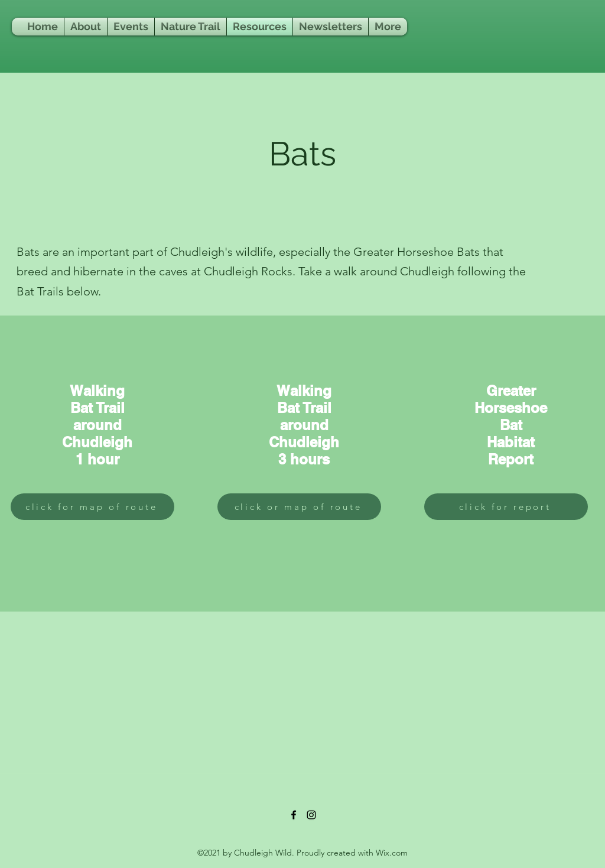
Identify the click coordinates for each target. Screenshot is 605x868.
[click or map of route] (299, 507)
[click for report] (506, 507)
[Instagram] (311, 815)
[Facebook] (294, 815)
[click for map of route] (92, 507)
